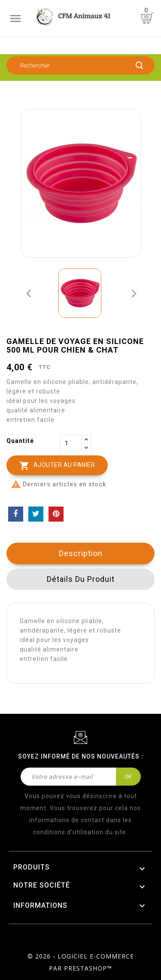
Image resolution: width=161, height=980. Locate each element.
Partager (16, 514)
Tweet (36, 514)
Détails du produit (81, 579)
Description (81, 553)
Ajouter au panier (57, 466)
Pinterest (56, 514)
